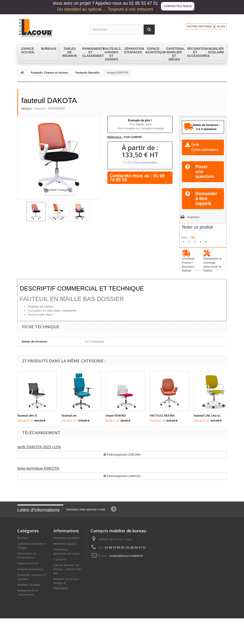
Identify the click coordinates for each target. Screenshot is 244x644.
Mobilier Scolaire (29, 590)
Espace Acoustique (31, 575)
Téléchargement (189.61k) (122, 482)
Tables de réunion (30, 616)
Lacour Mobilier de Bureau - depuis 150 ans (67, 575)
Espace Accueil (28, 569)
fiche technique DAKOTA (38, 474)
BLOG (221, 26)
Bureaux (23, 544)
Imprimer (193, 222)
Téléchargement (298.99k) (122, 460)
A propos (60, 565)
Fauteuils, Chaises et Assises (50, 73)
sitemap (59, 608)
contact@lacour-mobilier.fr (126, 561)
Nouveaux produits (67, 544)
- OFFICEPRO (50, 108)
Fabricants (61, 614)
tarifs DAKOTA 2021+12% (39, 453)
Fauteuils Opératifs (88, 73)
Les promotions (64, 602)
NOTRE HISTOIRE (199, 26)
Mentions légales (65, 549)
